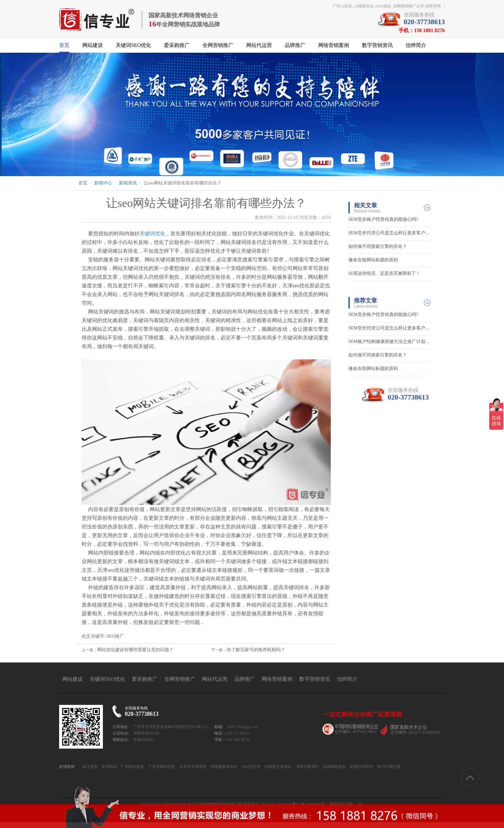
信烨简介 (416, 45)
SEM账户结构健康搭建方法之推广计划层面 (389, 342)
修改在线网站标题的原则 (373, 260)
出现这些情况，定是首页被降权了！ (384, 273)
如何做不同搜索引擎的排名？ (378, 246)
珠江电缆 (90, 767)
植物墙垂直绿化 (223, 767)
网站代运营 (259, 45)
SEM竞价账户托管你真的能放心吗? (383, 219)
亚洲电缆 (109, 767)
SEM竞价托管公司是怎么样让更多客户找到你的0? (389, 233)
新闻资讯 (128, 183)
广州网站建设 (132, 767)
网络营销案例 (334, 45)
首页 (64, 45)
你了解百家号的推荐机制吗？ (256, 650)
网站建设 (93, 45)
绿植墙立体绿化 (278, 767)
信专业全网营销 (192, 767)
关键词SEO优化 (133, 45)
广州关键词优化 (161, 767)
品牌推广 (295, 45)
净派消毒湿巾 (307, 767)
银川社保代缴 (388, 767)
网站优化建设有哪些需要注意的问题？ (135, 650)
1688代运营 (251, 767)
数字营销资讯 (377, 45)
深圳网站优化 (334, 767)
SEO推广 (115, 636)
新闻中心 (103, 183)
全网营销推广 (218, 45)
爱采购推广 (177, 45)
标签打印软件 (361, 767)
